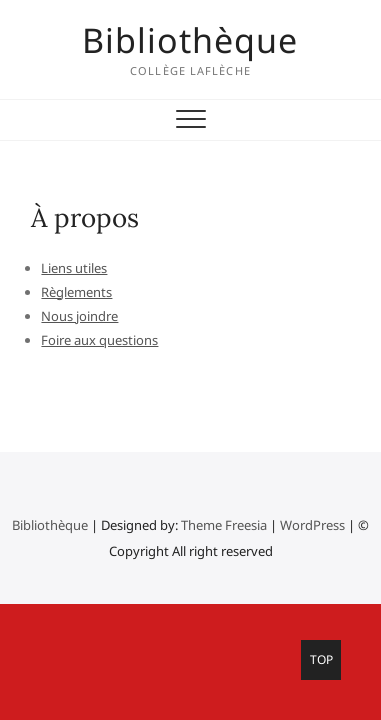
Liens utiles (74, 268)
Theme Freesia (224, 525)
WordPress (312, 525)
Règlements (76, 292)
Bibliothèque (190, 40)
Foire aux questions (99, 340)
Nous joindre (79, 316)
